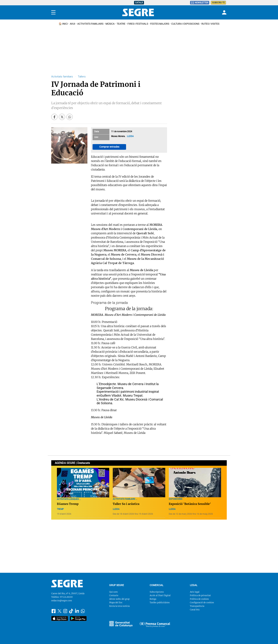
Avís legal (195, 592)
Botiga (153, 599)
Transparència (197, 606)
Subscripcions (157, 592)
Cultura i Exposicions (185, 24)
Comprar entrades (109, 147)
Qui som (113, 592)
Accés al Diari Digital (160, 595)
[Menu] (53, 12)
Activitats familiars (90, 24)
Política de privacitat (200, 595)
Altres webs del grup (119, 599)
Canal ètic (195, 610)
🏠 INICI (63, 24)
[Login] (224, 12)
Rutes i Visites (210, 24)
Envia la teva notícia (119, 606)
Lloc (96, 137)
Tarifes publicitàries (160, 602)
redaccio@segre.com (62, 600)
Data (97, 131)
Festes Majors (160, 24)
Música (110, 24)
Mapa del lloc (116, 602)
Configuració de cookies (202, 602)
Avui (73, 24)
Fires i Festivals (138, 24)
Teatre (121, 24)
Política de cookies (199, 599)
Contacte (114, 595)
